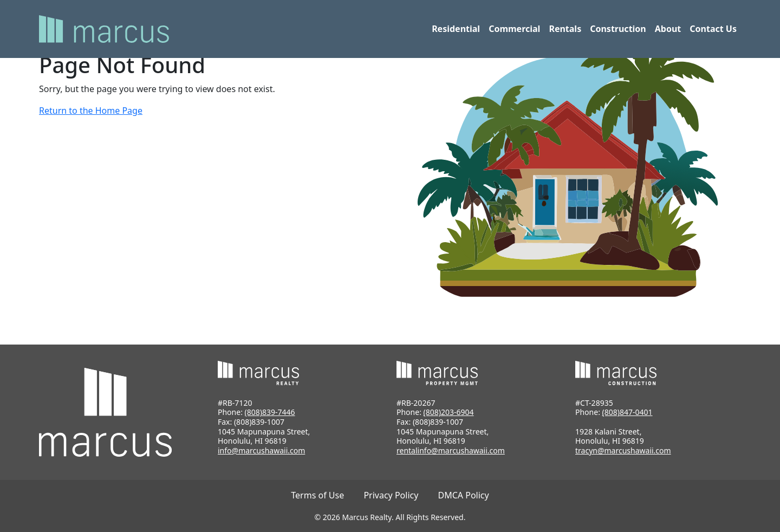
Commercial (514, 29)
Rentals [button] (565, 29)
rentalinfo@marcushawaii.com (451, 450)
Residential (456, 29)
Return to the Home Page (91, 111)
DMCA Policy (464, 495)
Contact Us (713, 29)
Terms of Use (317, 495)
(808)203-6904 (449, 412)
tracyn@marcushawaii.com (623, 450)
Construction (618, 29)
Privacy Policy (391, 495)
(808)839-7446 (270, 412)
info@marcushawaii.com (261, 450)
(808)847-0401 (628, 412)
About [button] (668, 29)
